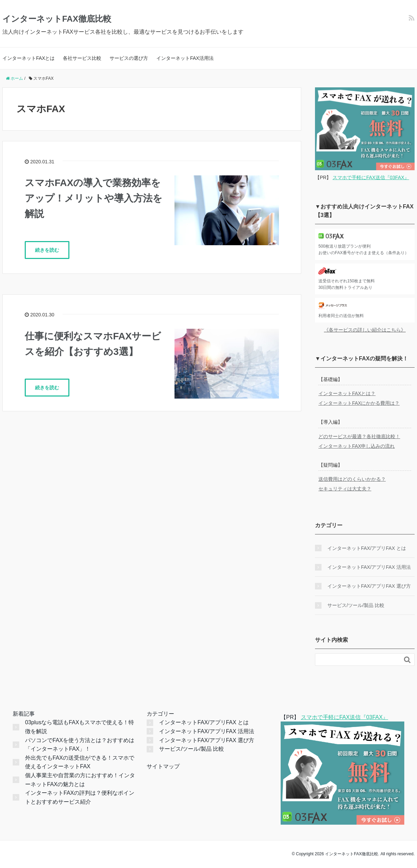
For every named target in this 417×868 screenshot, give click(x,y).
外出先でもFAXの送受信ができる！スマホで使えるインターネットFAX (80, 762)
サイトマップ (163, 766)
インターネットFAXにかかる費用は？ (359, 403)
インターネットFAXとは (29, 58)
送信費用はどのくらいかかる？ (352, 479)
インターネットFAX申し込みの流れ (357, 446)
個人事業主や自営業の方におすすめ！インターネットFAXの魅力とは (80, 780)
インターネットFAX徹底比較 (57, 19)
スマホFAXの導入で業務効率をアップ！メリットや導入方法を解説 (94, 198)
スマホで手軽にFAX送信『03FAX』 (371, 177)
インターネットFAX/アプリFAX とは (367, 548)
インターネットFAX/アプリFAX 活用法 (369, 567)
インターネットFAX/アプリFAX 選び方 (369, 586)
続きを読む (47, 250)
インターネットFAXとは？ (347, 393)
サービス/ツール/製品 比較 (356, 605)
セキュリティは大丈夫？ (345, 489)
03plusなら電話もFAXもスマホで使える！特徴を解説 (80, 727)
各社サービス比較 (82, 58)
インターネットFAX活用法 (185, 58)
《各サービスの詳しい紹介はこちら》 (365, 330)
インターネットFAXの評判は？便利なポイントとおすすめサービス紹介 (80, 797)
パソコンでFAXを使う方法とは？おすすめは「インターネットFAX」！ (80, 745)
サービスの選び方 (129, 58)
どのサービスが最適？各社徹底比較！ (359, 436)
